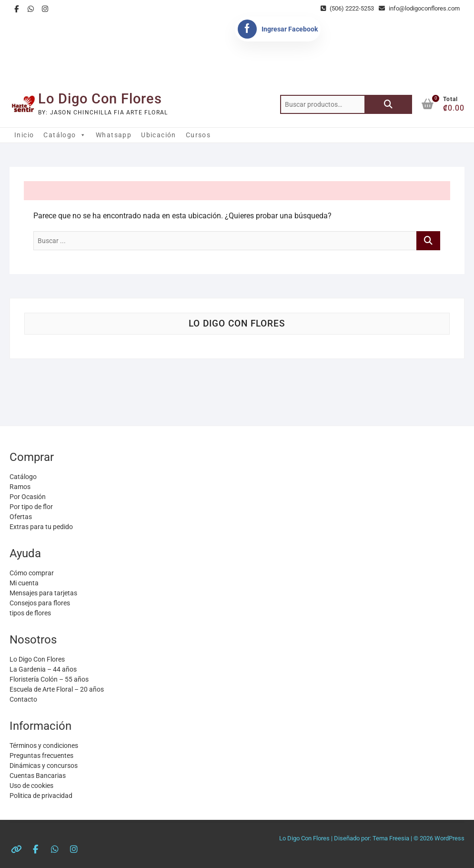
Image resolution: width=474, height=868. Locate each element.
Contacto (23, 699)
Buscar (388, 104)
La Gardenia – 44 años (43, 669)
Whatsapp (114, 135)
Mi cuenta (24, 583)
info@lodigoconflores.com (419, 8)
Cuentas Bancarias (38, 776)
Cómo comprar (32, 573)
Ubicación (159, 135)
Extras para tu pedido (41, 527)
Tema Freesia (391, 838)
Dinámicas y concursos (44, 766)
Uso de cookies (31, 786)
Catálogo (65, 135)
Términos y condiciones (44, 745)
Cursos (198, 135)
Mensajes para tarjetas (43, 593)
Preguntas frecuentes (41, 756)
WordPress (449, 838)
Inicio (24, 135)
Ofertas (21, 517)
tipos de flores (30, 613)
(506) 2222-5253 (347, 8)
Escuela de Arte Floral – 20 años (57, 689)
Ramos (20, 487)
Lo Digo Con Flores (100, 99)
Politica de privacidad (41, 796)
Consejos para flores (40, 603)
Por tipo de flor (31, 507)
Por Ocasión (28, 497)
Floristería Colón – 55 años (49, 679)
